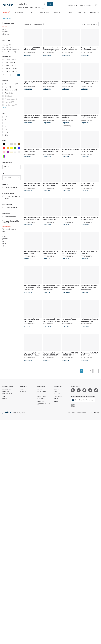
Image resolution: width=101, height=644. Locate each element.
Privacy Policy (41, 399)
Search (50, 4)
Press (55, 391)
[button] (19, 75)
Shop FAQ (23, 391)
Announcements (41, 394)
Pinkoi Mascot (58, 396)
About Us (56, 389)
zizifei (4, 236)
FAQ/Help (39, 389)
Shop (4, 29)
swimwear (6, 234)
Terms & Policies (41, 396)
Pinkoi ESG (57, 394)
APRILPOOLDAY (30, 53)
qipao (4, 246)
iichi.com (56, 401)
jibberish (5, 239)
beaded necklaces (23, 7)
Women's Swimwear (9, 229)
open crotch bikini (35, 7)
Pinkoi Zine (6, 34)
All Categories (7, 19)
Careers (56, 399)
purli (4, 241)
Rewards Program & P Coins (43, 404)
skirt (4, 231)
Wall (4, 396)
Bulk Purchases (41, 391)
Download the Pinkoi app (83, 400)
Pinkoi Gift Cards (7, 394)
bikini (4, 244)
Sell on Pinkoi (73, 5)
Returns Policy (41, 401)
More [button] (4, 108)
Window (5, 32)
